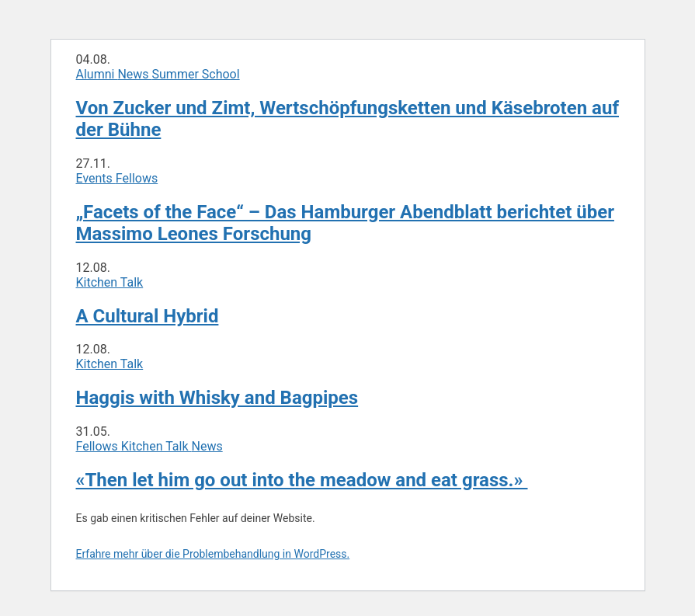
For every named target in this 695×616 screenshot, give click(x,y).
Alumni (97, 74)
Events (96, 178)
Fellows (137, 178)
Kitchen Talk (110, 282)
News (134, 74)
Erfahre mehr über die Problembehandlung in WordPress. (213, 554)
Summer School (196, 74)
